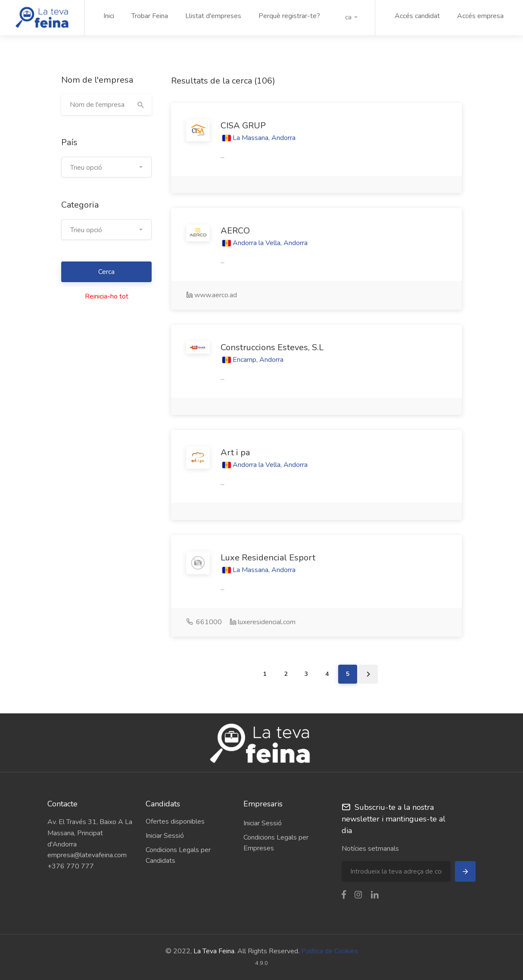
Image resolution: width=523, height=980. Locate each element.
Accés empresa (480, 16)
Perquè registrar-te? (289, 16)
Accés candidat (417, 16)
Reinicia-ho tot (107, 296)
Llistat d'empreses (213, 16)
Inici (109, 16)
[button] (351, 17)
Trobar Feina (150, 16)
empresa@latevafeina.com (87, 855)
